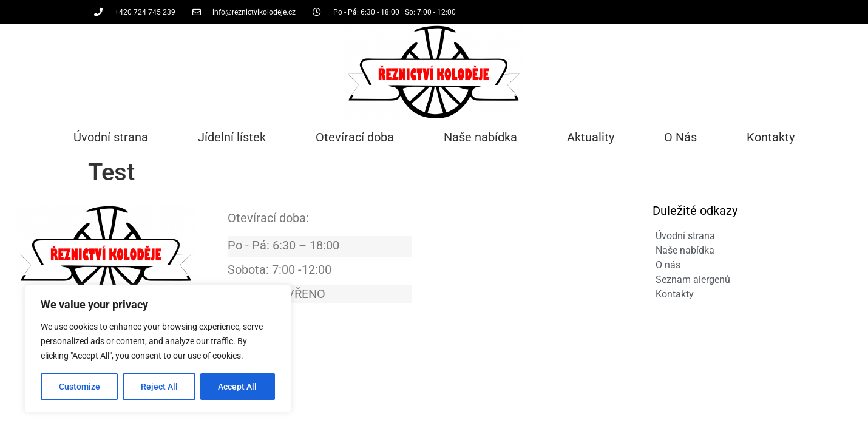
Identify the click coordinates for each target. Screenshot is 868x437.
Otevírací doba (355, 137)
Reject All (159, 387)
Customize (80, 387)
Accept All (238, 387)
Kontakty (771, 137)
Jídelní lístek (232, 137)
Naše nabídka (480, 137)
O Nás (680, 137)
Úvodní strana (111, 137)
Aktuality (591, 137)
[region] (158, 349)
